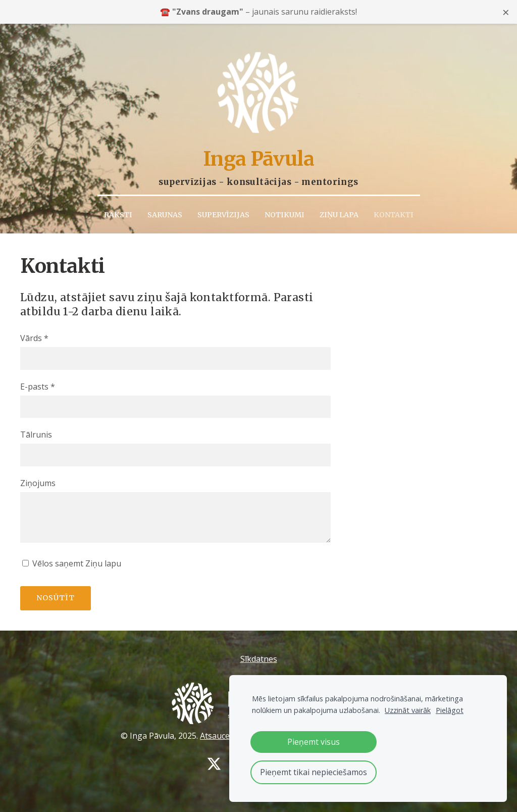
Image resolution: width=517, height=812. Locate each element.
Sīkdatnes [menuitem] (259, 654)
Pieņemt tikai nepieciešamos (314, 772)
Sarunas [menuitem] (165, 210)
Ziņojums (38, 478)
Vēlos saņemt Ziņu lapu (72, 559)
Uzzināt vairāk (408, 710)
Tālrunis (36, 430)
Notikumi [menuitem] (285, 210)
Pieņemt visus (314, 742)
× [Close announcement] (506, 12)
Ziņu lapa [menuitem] (339, 210)
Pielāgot (450, 710)
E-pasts (38, 381)
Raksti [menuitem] (118, 210)
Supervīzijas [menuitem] (223, 210)
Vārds (34, 333)
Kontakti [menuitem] (394, 210)
